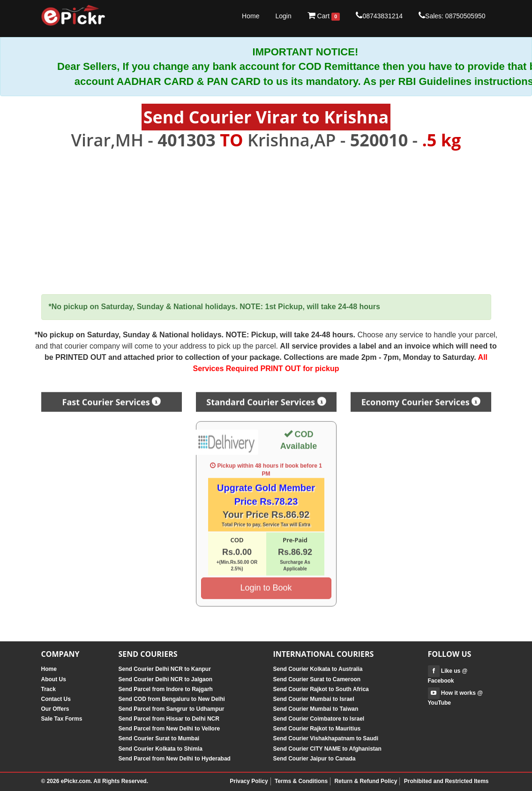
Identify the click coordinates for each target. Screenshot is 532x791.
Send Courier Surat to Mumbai (159, 738)
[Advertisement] (266, 222)
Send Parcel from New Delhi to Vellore (169, 729)
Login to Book (266, 585)
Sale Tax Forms (62, 719)
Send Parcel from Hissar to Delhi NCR (169, 719)
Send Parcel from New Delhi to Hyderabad (175, 759)
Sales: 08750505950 (452, 15)
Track (49, 689)
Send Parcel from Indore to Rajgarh (166, 689)
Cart (324, 16)
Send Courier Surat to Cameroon (317, 679)
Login (283, 16)
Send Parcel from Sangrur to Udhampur (172, 709)
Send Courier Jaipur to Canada (315, 759)
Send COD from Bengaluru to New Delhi (172, 699)
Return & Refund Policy (366, 781)
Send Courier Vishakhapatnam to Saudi (326, 738)
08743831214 (379, 15)
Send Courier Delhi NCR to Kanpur (165, 669)
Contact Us (56, 699)
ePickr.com (76, 781)
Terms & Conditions (301, 781)
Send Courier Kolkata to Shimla (161, 749)
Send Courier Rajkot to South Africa (321, 689)
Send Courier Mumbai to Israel (314, 699)
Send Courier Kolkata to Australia (318, 669)
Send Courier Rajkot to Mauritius (317, 729)
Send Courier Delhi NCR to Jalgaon (166, 679)
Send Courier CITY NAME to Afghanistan (327, 749)
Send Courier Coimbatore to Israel (319, 719)
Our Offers (55, 709)
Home (251, 16)
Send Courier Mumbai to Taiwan (316, 709)
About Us (54, 679)
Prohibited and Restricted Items (446, 781)
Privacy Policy (249, 781)
